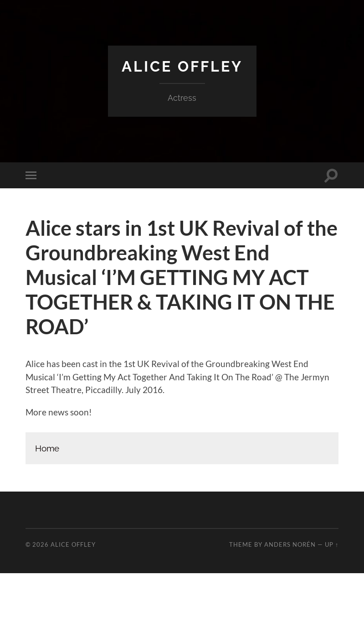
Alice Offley (182, 66)
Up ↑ (332, 544)
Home (47, 448)
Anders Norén (290, 544)
